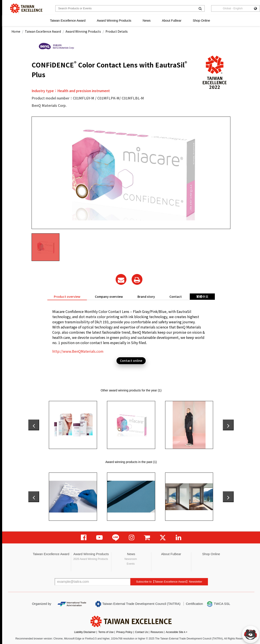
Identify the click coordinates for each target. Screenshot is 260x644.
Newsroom (131, 559)
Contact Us (141, 632)
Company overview (109, 296)
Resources (157, 632)
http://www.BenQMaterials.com (78, 351)
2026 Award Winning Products (91, 559)
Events (131, 564)
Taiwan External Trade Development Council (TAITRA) (138, 604)
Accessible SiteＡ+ (177, 632)
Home (16, 31)
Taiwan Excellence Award (68, 20)
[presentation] (34, 425)
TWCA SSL (218, 604)
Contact (176, 296)
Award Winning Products (114, 20)
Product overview (67, 296)
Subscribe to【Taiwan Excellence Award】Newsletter (169, 582)
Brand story (146, 296)
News (147, 20)
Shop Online (201, 20)
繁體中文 (202, 296)
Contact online (131, 360)
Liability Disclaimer (85, 632)
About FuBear (172, 20)
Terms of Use (106, 632)
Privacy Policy (124, 632)
